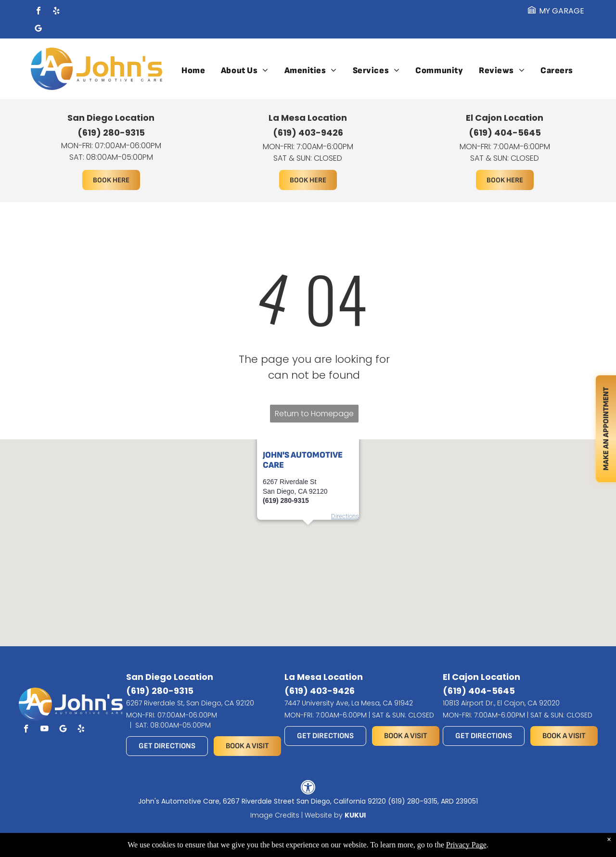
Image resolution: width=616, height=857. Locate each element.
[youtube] (45, 730)
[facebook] (38, 12)
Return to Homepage (314, 414)
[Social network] (38, 30)
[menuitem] (193, 70)
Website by (324, 815)
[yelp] (56, 12)
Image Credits (275, 815)
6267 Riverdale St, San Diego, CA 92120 (190, 703)
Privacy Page (466, 845)
